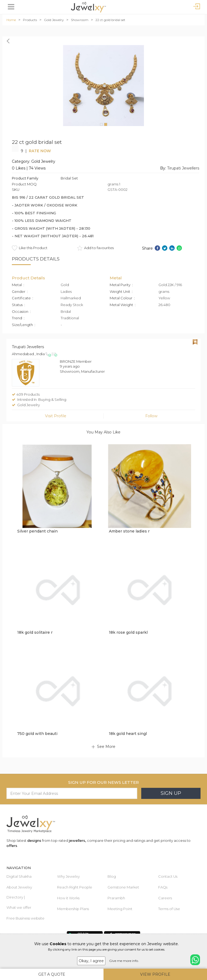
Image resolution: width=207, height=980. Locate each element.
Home (11, 20)
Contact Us (168, 876)
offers (12, 846)
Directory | (16, 897)
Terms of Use (169, 909)
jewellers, (77, 840)
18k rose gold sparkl (128, 632)
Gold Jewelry (54, 20)
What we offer (19, 907)
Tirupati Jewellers (183, 168)
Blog (112, 876)
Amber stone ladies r (129, 531)
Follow (151, 416)
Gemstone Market (123, 887)
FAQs (163, 887)
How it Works (68, 898)
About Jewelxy (19, 887)
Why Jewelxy (68, 876)
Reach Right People (75, 887)
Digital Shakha (19, 876)
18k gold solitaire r (35, 632)
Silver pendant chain (37, 531)
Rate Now (40, 151)
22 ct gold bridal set (110, 20)
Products (30, 20)
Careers (165, 898)
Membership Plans (73, 909)
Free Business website (25, 918)
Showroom (80, 20)
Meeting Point (120, 909)
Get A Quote (52, 974)
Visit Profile (56, 416)
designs (34, 840)
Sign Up (171, 793)
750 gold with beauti (37, 734)
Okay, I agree (91, 961)
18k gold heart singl (128, 734)
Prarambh (116, 898)
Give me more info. (124, 961)
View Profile (155, 974)
